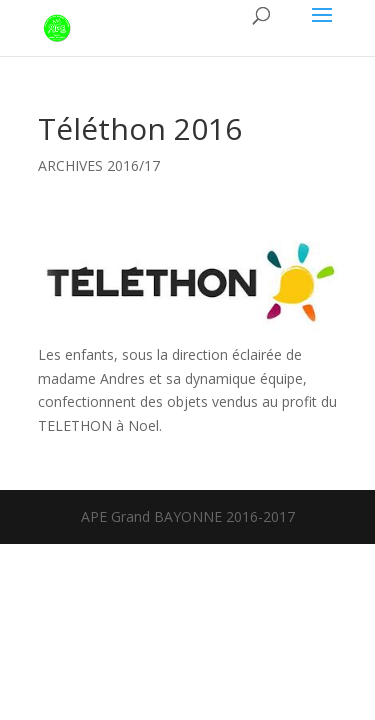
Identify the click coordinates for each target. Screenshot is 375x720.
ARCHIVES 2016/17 (99, 165)
